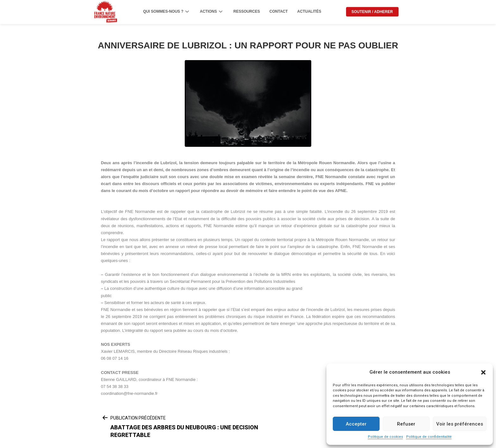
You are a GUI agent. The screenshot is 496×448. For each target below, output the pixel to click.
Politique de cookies (385, 437)
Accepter (356, 424)
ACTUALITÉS (309, 9)
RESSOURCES (247, 9)
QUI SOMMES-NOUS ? (167, 9)
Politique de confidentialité (429, 437)
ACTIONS (212, 9)
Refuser (406, 424)
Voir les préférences (460, 424)
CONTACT (279, 9)
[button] (483, 372)
